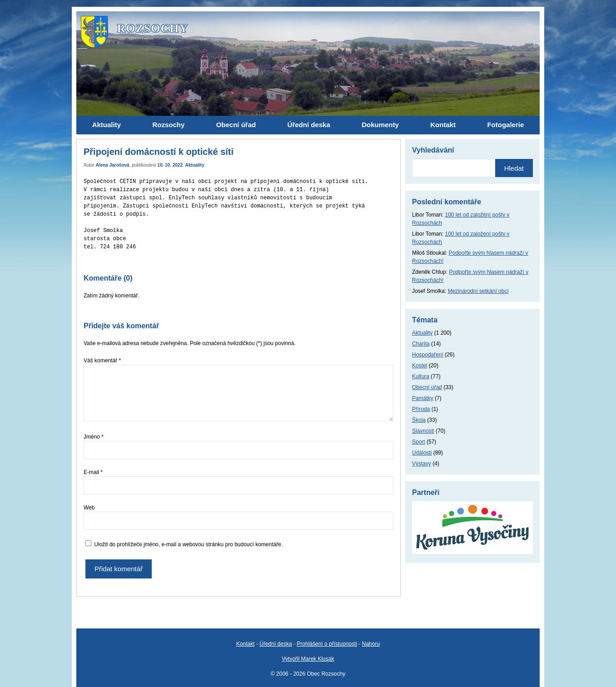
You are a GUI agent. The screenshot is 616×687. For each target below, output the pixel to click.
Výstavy (422, 464)
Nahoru (371, 644)
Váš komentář (102, 361)
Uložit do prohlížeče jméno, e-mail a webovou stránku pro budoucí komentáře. (188, 544)
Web (89, 508)
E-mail (93, 472)
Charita (421, 344)
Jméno (94, 437)
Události (422, 453)
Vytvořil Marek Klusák (308, 659)
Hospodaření (428, 355)
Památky (423, 398)
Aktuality (195, 165)
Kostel (420, 366)
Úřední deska (276, 644)
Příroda (421, 409)
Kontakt (246, 644)
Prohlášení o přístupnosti (327, 644)
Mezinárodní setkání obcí (478, 291)
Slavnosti (423, 431)
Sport (419, 442)
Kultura (421, 376)
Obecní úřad (427, 387)
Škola (419, 420)
